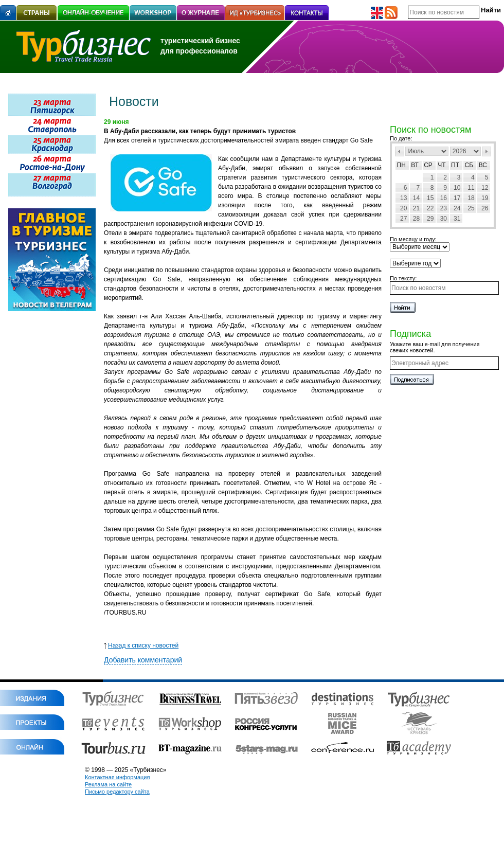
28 (416, 219)
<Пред (400, 151)
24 (457, 208)
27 (403, 219)
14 (416, 198)
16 (444, 198)
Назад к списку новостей (141, 645)
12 (485, 188)
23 (444, 208)
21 (416, 208)
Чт (442, 165)
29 (430, 219)
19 (485, 198)
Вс (483, 165)
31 (457, 219)
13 (403, 198)
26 (485, 208)
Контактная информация (117, 777)
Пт (455, 165)
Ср (428, 165)
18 (471, 198)
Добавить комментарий (143, 660)
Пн (401, 165)
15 (430, 198)
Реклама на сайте (108, 784)
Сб (469, 165)
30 (444, 219)
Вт (415, 165)
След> (487, 151)
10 (457, 188)
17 (457, 198)
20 (403, 208)
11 (471, 188)
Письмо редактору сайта (117, 792)
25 (471, 208)
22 (430, 208)
